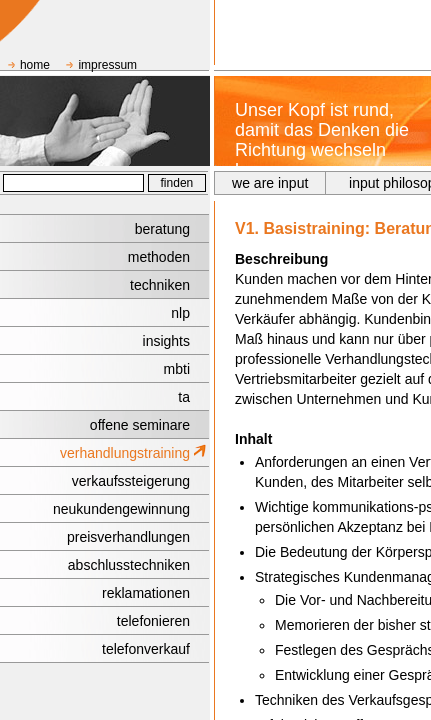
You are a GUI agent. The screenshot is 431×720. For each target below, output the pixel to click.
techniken (160, 285)
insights (166, 341)
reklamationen (146, 593)
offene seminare (140, 425)
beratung (162, 229)
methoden (159, 257)
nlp (180, 313)
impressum (107, 65)
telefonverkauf (146, 649)
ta (184, 397)
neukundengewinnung (121, 509)
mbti (177, 369)
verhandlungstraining (125, 453)
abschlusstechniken (129, 565)
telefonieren (153, 621)
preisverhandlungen (128, 537)
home (35, 65)
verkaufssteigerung (131, 481)
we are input (270, 183)
